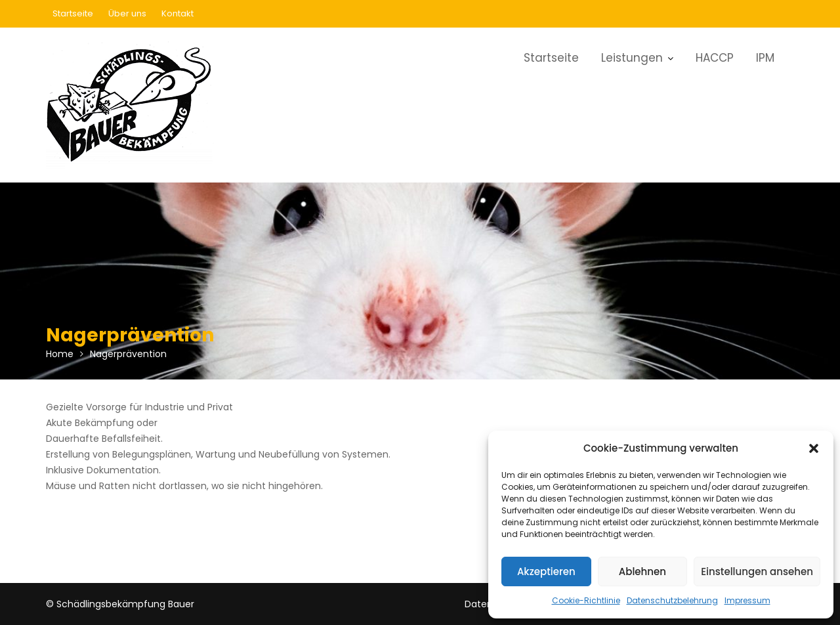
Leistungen (632, 58)
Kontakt (178, 13)
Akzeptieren (546, 571)
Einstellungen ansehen (757, 571)
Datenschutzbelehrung (672, 600)
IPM (765, 58)
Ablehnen (642, 571)
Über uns (127, 13)
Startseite (73, 13)
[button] (814, 448)
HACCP (715, 58)
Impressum (747, 600)
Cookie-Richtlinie (586, 600)
